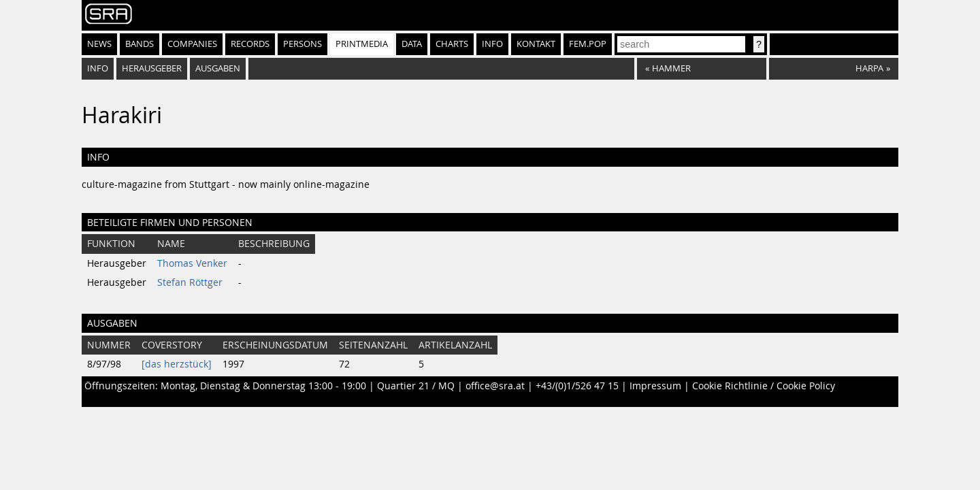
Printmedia (362, 44)
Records (250, 44)
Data (412, 44)
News (99, 44)
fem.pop (588, 44)
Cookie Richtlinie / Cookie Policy (764, 386)
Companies (192, 44)
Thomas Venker (192, 263)
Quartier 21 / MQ (416, 386)
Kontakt (536, 44)
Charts (452, 44)
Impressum (655, 386)
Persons (303, 44)
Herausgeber (152, 68)
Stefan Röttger (190, 282)
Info (492, 44)
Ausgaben (218, 68)
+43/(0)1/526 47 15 (577, 386)
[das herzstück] (177, 364)
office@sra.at (495, 386)
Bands (140, 44)
